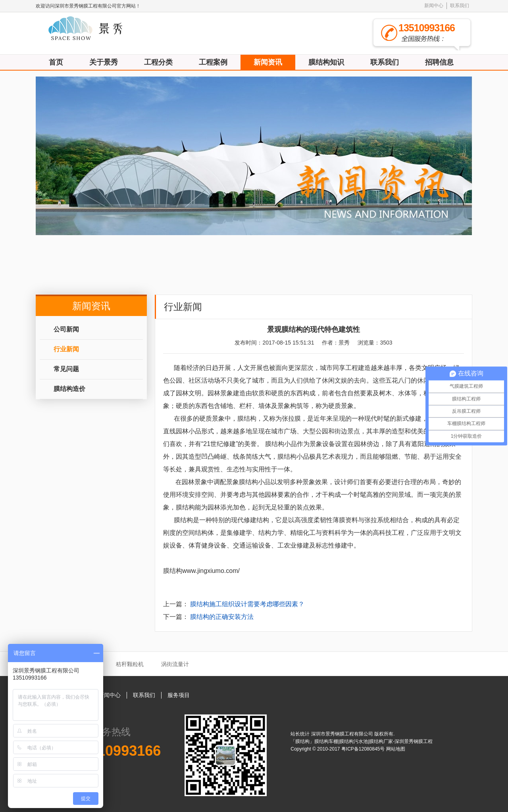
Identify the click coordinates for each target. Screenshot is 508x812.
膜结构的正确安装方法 (222, 617)
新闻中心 (434, 6)
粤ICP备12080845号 (364, 749)
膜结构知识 (326, 62)
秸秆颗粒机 (130, 664)
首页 (56, 62)
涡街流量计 (175, 664)
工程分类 (158, 62)
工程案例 (213, 62)
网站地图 (396, 749)
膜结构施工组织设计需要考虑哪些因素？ (247, 604)
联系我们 (460, 6)
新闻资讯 (268, 62)
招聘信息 (439, 62)
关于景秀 (104, 62)
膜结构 (247, 418)
